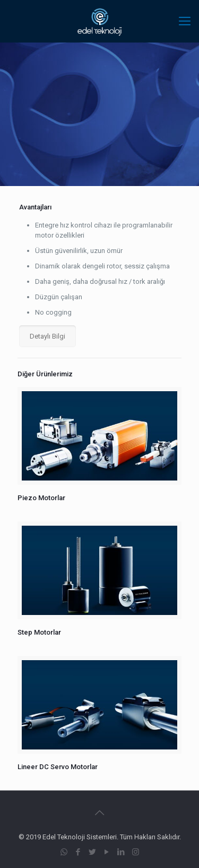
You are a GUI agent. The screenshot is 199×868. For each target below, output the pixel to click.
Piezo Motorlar (41, 498)
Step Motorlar (39, 632)
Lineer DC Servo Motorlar (58, 767)
